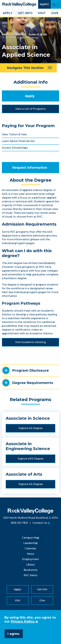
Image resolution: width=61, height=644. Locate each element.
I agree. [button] (14, 634)
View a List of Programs (30, 109)
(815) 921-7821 (19, 523)
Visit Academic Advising (30, 342)
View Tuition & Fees (14, 134)
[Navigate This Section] (28, 68)
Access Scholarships (15, 148)
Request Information (30, 168)
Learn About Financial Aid (18, 141)
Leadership (30, 543)
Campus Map (31, 538)
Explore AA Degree (31, 484)
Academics (19, 34)
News (31, 554)
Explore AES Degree (30, 459)
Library (30, 565)
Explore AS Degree (31, 428)
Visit (42, 13)
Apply (8, 13)
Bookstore (30, 570)
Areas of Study (38, 34)
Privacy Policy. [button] (23, 621)
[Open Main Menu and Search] (56, 4)
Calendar (30, 548)
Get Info (25, 13)
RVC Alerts (30, 575)
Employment (30, 559)
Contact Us (40, 523)
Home (5, 34)
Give (55, 13)
